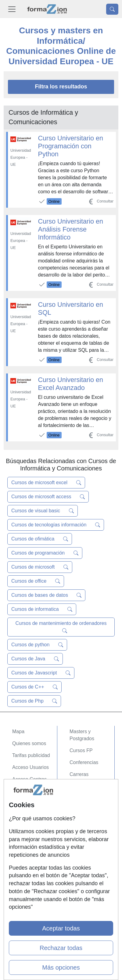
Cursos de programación (45, 553)
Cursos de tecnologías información (56, 525)
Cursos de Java (35, 659)
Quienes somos (29, 743)
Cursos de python (37, 645)
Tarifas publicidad (31, 755)
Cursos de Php (34, 701)
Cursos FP (81, 750)
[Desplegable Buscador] (112, 9)
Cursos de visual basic (43, 511)
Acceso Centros (29, 779)
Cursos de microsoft (40, 567)
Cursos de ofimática (40, 539)
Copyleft (21, 848)
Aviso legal (24, 836)
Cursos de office (36, 581)
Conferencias (84, 762)
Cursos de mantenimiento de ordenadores (61, 627)
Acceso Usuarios (30, 767)
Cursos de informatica (42, 609)
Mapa (18, 731)
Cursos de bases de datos (46, 595)
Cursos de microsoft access (48, 497)
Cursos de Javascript (41, 673)
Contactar (23, 812)
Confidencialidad (30, 824)
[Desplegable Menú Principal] (12, 9)
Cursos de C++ (34, 687)
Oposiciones (83, 793)
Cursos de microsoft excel (46, 483)
